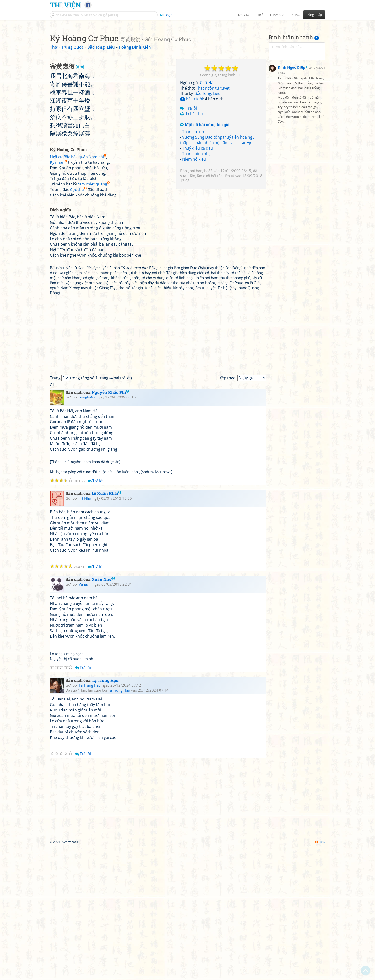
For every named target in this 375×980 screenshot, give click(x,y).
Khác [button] (296, 15)
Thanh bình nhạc (197, 221)
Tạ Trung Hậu (105, 814)
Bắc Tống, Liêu (208, 160)
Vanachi (85, 718)
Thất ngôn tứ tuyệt (213, 155)
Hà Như (85, 632)
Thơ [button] (259, 15)
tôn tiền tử (226, 243)
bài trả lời (192, 166)
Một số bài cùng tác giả (205, 192)
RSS (320, 976)
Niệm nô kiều (194, 226)
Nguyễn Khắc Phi (110, 526)
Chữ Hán (208, 150)
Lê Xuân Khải (106, 627)
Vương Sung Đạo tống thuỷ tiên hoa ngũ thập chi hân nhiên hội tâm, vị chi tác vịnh (217, 207)
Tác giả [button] (243, 15)
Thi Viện (65, 5)
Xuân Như (103, 713)
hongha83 (204, 238)
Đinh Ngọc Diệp (292, 184)
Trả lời (191, 175)
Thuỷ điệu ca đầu (198, 215)
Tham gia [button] (277, 15)
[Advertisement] (187, 56)
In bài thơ (194, 181)
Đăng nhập (314, 15)
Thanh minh (193, 199)
